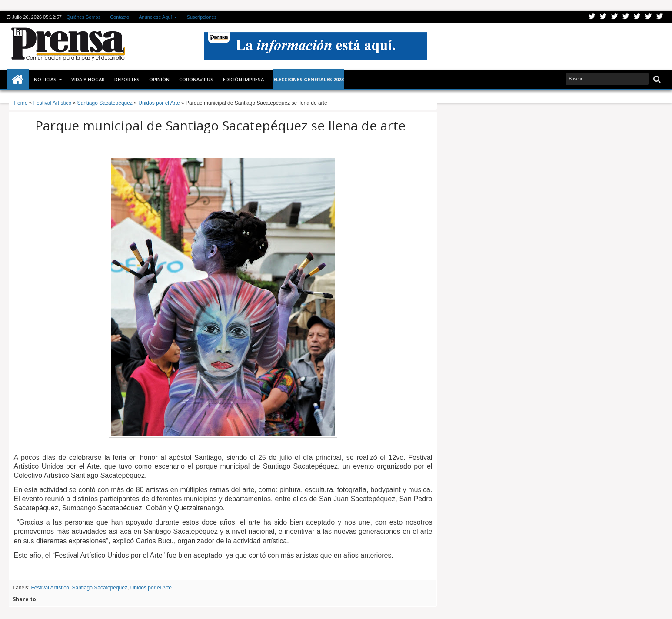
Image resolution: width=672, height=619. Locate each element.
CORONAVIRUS (196, 79)
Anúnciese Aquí (155, 17)
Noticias (45, 79)
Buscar (656, 79)
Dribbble (649, 17)
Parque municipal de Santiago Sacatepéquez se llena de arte (220, 125)
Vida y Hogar (88, 79)
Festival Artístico (50, 588)
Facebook (603, 17)
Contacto (120, 17)
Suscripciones (202, 17)
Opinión (159, 79)
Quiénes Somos (83, 17)
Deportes (127, 79)
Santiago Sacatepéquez (100, 588)
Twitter (592, 17)
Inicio (18, 80)
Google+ (615, 17)
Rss (626, 17)
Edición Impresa (243, 79)
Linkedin (637, 17)
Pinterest (660, 17)
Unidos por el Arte (151, 588)
